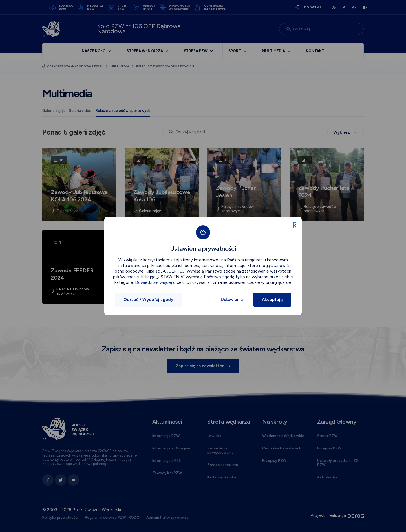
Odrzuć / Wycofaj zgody (148, 300)
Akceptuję (272, 300)
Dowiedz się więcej (154, 282)
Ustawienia (232, 300)
